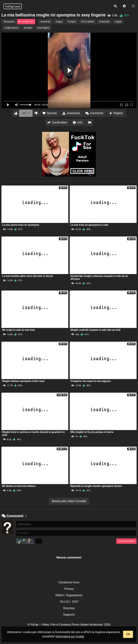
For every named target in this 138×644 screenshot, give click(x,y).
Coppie (59, 22)
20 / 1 (26, 113)
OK (128, 634)
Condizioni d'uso (69, 582)
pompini (28, 28)
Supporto (69, 615)
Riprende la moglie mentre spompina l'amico (96, 486)
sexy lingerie (43, 28)
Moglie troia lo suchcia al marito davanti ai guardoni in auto (33, 434)
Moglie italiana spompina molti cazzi (23, 381)
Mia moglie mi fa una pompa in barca (92, 432)
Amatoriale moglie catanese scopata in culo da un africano (99, 278)
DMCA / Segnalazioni (69, 595)
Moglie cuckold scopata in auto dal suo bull (95, 330)
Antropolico (9, 22)
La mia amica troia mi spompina (21, 225)
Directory (69, 608)
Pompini (72, 22)
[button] (124, 6)
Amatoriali (45, 22)
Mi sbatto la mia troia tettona (19, 486)
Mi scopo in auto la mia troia (19, 330)
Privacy (69, 589)
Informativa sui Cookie (70, 636)
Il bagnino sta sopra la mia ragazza (91, 381)
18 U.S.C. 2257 (69, 602)
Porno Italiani (88, 22)
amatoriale (104, 22)
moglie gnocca (12, 28)
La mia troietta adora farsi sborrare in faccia (28, 276)
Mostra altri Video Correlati (69, 501)
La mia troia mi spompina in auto (89, 225)
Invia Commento (126, 541)
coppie (118, 22)
